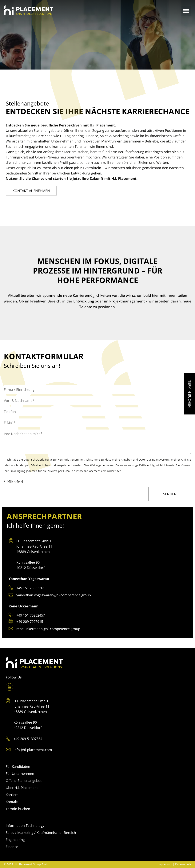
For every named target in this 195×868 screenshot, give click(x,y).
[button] (186, 11)
